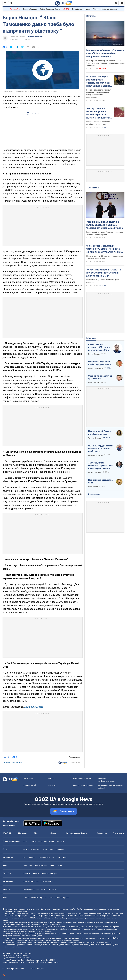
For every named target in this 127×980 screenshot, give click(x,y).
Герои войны (15, 9)
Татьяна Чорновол (95, 438)
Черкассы (60, 841)
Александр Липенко (95, 455)
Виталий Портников (96, 368)
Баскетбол (35, 849)
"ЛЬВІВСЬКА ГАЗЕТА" (18, 36)
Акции (52, 865)
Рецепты (27, 874)
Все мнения (93, 494)
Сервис (59, 865)
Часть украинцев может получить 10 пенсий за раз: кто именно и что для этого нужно (99, 113)
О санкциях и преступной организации (100, 377)
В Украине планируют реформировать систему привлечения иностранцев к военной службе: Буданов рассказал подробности (99, 81)
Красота (43, 898)
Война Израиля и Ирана (50, 9)
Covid (54, 890)
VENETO (66, 9)
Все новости (119, 833)
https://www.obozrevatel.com (86, 909)
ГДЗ (25, 857)
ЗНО (59, 857)
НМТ (65, 857)
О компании (28, 778)
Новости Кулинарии (49, 874)
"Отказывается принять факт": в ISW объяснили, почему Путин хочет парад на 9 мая (104, 273)
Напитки (36, 874)
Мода (51, 898)
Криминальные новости (37, 36)
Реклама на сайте (30, 785)
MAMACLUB (46, 890)
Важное (91, 16)
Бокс (51, 849)
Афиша (26, 898)
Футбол (26, 849)
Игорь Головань (94, 383)
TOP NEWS (93, 188)
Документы (53, 785)
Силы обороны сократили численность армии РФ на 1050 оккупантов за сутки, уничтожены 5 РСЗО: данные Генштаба (105, 249)
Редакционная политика (13, 763)
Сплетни (35, 898)
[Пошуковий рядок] (122, 3)
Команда (52, 778)
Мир (36, 833)
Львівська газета (34, 707)
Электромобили (41, 865)
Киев (25, 841)
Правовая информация (82, 778)
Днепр (52, 841)
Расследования (73, 833)
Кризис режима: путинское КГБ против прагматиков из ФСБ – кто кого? (99, 347)
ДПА (54, 857)
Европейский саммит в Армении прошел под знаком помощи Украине (105, 233)
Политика (23, 833)
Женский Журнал (62, 898)
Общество (102, 833)
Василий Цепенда (95, 472)
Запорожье (43, 841)
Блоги (84, 833)
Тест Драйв (28, 865)
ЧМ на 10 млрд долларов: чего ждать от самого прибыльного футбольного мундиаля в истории (101, 449)
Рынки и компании (31, 882)
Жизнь (53, 833)
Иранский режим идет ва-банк (101, 481)
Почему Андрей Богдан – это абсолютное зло (100, 433)
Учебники (33, 857)
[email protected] (32, 962)
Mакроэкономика (48, 882)
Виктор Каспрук (94, 354)
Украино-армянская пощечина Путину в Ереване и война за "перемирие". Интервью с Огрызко (105, 225)
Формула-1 (60, 849)
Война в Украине (30, 9)
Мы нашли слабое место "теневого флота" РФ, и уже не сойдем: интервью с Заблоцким (105, 53)
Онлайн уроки (44, 857)
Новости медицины (31, 890)
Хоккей (45, 849)
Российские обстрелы (81, 9)
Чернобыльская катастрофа (105, 9)
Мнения (91, 338)
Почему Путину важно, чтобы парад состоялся (100, 363)
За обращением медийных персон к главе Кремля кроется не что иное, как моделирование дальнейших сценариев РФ (101, 466)
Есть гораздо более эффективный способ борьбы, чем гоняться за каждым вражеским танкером (105, 63)
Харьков (33, 841)
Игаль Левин (93, 487)
